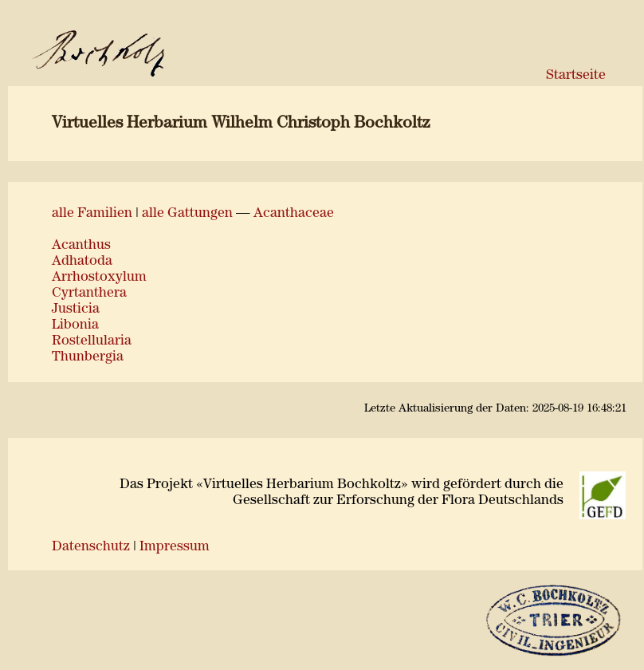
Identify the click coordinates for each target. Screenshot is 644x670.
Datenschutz (91, 547)
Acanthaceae (294, 213)
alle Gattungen (187, 213)
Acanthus (81, 245)
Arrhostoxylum (99, 277)
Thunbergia (88, 357)
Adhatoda (82, 261)
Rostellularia (92, 341)
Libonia (75, 325)
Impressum (175, 547)
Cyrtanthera (89, 293)
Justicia (76, 309)
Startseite (576, 75)
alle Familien (92, 213)
